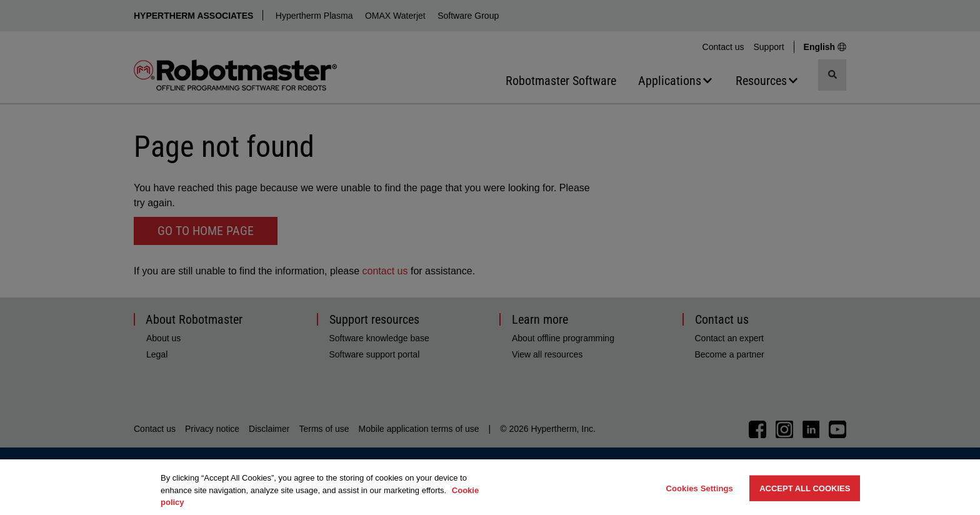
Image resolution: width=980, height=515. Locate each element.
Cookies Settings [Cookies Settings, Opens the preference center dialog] (699, 488)
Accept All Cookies (805, 488)
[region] (490, 487)
